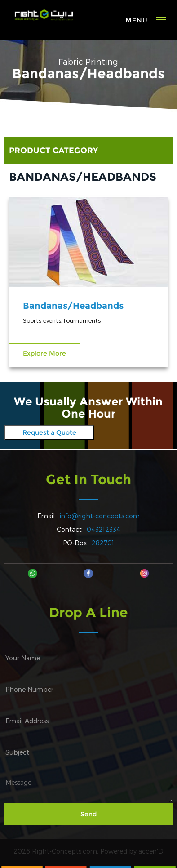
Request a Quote (49, 432)
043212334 (104, 529)
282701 (103, 543)
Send (88, 814)
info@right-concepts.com (100, 516)
